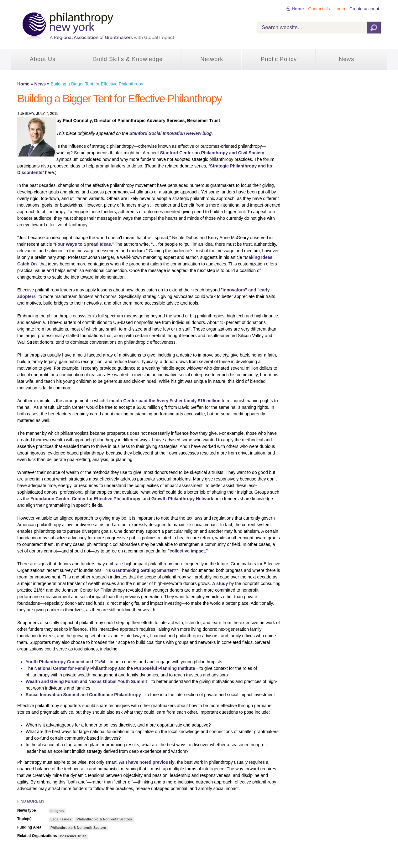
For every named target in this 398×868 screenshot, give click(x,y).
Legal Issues (61, 819)
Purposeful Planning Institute (165, 668)
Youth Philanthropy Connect (55, 662)
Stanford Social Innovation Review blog (171, 133)
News (346, 59)
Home (298, 9)
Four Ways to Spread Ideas (83, 244)
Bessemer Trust (73, 836)
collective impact (187, 551)
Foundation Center (50, 499)
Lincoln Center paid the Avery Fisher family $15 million (164, 401)
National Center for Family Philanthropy (76, 668)
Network (212, 59)
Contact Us (319, 9)
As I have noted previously (147, 762)
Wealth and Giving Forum (52, 681)
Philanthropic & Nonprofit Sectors (104, 819)
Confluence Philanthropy (115, 695)
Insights (57, 811)
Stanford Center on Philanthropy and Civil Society (212, 153)
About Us (43, 59)
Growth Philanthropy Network (182, 499)
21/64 (100, 662)
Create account (364, 9)
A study (220, 583)
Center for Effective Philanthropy (106, 499)
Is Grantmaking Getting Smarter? (142, 570)
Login (340, 9)
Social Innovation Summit (52, 695)
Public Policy (279, 59)
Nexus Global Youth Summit (118, 681)
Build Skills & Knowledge (128, 59)
